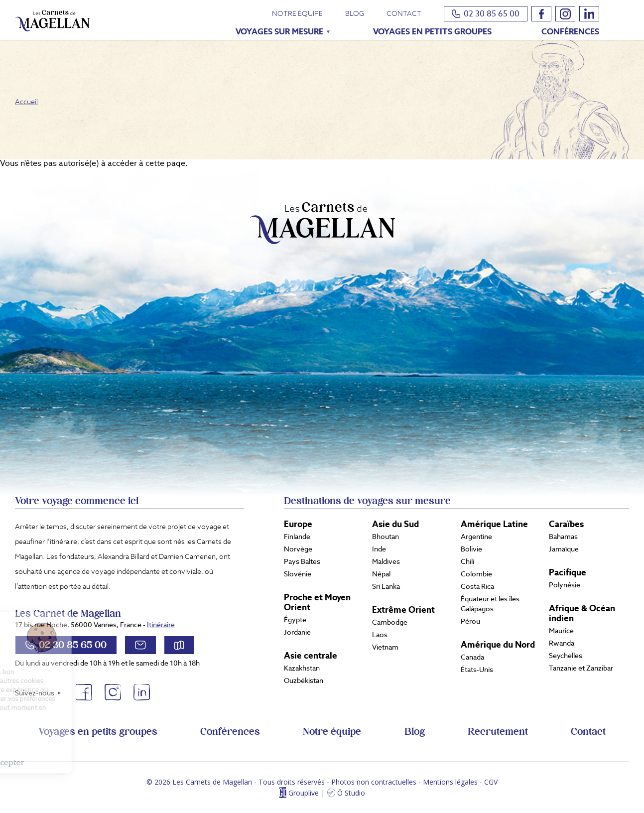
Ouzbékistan (304, 680)
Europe (298, 524)
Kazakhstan (302, 668)
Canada (472, 657)
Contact (404, 13)
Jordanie (297, 632)
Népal (381, 574)
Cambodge (390, 622)
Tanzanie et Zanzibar (581, 668)
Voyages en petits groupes (432, 32)
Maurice (561, 631)
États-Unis (477, 670)
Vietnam (385, 647)
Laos (380, 635)
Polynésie (565, 585)
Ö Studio (351, 793)
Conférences (570, 32)
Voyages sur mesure (276, 33)
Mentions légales (450, 782)
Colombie (476, 574)
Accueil (26, 102)
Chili (467, 561)
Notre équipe (297, 13)
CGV (491, 782)
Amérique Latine (494, 524)
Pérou (470, 621)
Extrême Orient (403, 610)
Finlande (297, 537)
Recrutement (498, 732)
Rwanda (562, 643)
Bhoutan (386, 537)
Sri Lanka (386, 586)
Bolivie (471, 549)
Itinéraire (161, 625)
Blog (355, 13)
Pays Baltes (302, 561)
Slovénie (298, 574)
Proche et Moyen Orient (317, 602)
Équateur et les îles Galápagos (490, 604)
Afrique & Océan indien (582, 613)
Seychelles (566, 656)
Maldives (386, 561)
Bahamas (563, 537)
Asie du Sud (395, 524)
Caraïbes (566, 524)
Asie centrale (311, 656)
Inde (379, 549)
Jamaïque (564, 549)
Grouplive (304, 793)
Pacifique (568, 572)
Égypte (295, 620)
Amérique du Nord (498, 645)
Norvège (298, 549)
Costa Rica (477, 586)
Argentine (476, 537)
